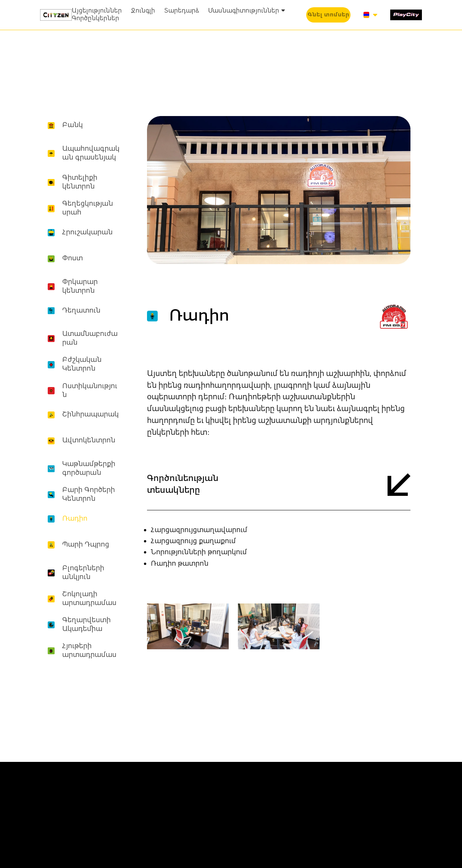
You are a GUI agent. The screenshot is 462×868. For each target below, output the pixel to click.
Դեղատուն (81, 311)
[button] (329, 15)
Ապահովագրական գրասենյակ (91, 153)
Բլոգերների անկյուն (83, 573)
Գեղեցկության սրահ (88, 208)
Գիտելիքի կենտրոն (80, 182)
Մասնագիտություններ (246, 11)
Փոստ (73, 258)
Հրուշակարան (87, 232)
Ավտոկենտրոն (89, 440)
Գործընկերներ (95, 19)
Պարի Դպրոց (86, 545)
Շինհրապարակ (90, 415)
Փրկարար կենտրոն (80, 286)
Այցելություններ (97, 11)
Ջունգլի (143, 11)
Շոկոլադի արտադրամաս (89, 599)
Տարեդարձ (182, 11)
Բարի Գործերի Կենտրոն (89, 495)
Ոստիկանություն (90, 391)
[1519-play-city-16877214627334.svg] (406, 15)
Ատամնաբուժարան (90, 338)
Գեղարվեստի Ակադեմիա (86, 625)
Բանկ (73, 125)
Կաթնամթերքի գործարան (89, 469)
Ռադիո (75, 519)
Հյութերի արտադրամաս (89, 651)
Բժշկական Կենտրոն (82, 364)
